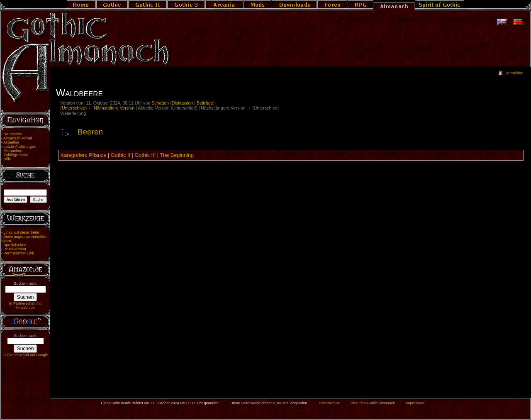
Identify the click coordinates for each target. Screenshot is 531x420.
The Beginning (177, 155)
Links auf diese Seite (21, 232)
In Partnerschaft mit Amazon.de (25, 305)
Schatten (160, 103)
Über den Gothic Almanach (373, 403)
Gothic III (145, 155)
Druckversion (15, 249)
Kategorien (73, 155)
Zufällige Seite (16, 155)
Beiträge (205, 103)
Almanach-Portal (18, 138)
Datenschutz (329, 403)
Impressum (415, 403)
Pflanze (97, 155)
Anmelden (514, 73)
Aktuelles (11, 142)
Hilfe (7, 159)
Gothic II (121, 155)
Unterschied (74, 108)
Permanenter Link (19, 253)
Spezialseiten (15, 245)
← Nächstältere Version (111, 108)
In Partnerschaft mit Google (25, 355)
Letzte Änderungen (20, 147)
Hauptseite (13, 134)
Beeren (90, 132)
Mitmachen (13, 151)
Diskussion (183, 103)
